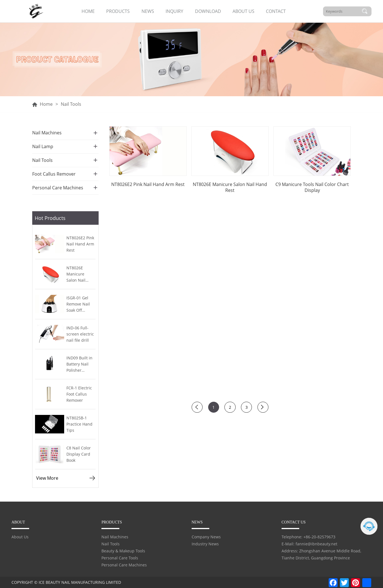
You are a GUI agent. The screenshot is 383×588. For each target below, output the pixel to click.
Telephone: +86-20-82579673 (308, 537)
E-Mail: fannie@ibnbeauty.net (309, 544)
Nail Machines (115, 537)
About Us (20, 537)
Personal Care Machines (124, 565)
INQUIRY (174, 11)
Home (46, 104)
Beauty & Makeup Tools (123, 551)
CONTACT (276, 11)
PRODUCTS (118, 11)
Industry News (205, 544)
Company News (206, 537)
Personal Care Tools (120, 558)
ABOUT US (243, 11)
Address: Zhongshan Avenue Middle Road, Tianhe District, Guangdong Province (321, 554)
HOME (88, 11)
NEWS (148, 11)
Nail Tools (111, 544)
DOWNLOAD (208, 11)
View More (47, 478)
